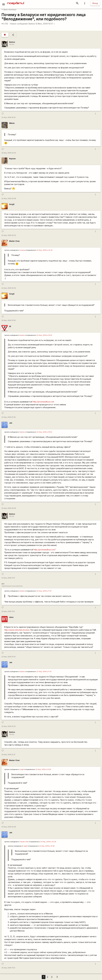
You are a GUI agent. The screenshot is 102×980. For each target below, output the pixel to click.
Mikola (12, 123)
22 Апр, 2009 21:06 (9, 320)
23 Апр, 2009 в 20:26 (48, 842)
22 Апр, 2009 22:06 (9, 508)
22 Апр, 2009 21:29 (9, 417)
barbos (22, 335)
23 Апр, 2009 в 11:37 (44, 591)
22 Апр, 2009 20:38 (9, 199)
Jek (11, 423)
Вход (95, 3)
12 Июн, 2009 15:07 (45, 24)
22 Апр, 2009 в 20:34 (45, 250)
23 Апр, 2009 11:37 (8, 578)
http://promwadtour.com (43, 402)
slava (11, 617)
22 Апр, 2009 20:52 (9, 235)
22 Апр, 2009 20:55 (9, 288)
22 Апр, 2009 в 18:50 (44, 335)
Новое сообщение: (19, 24)
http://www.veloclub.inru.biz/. (17, 630)
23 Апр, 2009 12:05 (9, 657)
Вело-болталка (9, 10)
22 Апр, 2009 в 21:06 (43, 769)
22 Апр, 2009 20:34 (9, 153)
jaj (10, 326)
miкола (22, 250)
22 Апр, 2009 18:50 (9, 117)
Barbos (32, 24)
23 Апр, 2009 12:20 (9, 726)
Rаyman (12, 159)
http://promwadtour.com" (45, 550)
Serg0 (12, 204)
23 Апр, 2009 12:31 (8, 755)
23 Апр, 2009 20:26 (9, 827)
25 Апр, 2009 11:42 (8, 968)
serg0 (22, 769)
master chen (24, 842)
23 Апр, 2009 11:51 (8, 611)
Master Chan (14, 241)
